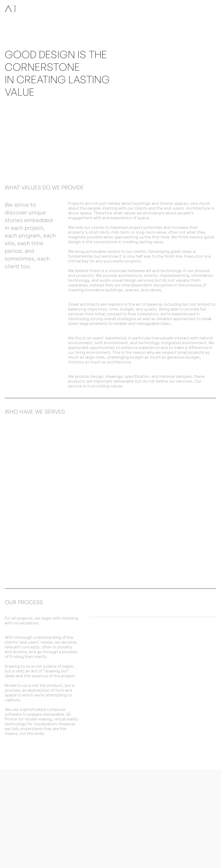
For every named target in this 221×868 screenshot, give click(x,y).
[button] (212, 8)
